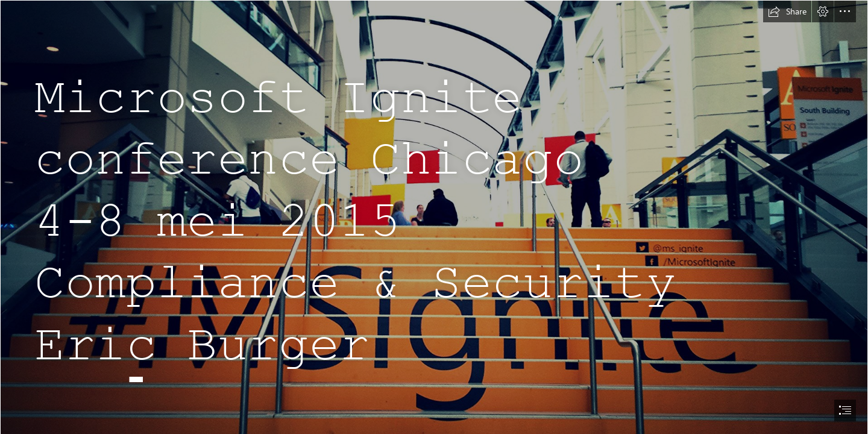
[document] (434, 217)
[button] (787, 11)
